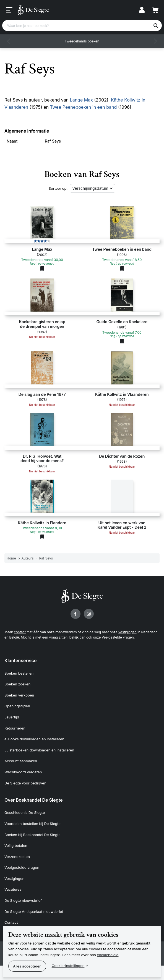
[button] (9, 41)
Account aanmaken (21, 761)
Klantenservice (20, 660)
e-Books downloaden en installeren (34, 739)
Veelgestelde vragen (118, 637)
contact (20, 632)
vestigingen (127, 632)
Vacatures (13, 889)
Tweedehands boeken (82, 41)
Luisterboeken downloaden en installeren (39, 750)
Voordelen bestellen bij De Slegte (32, 824)
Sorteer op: (58, 188)
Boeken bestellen (19, 673)
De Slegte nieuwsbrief (23, 900)
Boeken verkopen (19, 695)
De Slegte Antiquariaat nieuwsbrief (34, 911)
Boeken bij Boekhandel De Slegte (32, 835)
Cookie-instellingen (68, 966)
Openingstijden (17, 706)
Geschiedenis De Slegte (25, 812)
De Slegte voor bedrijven (25, 783)
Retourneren (15, 728)
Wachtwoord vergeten (23, 772)
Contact (11, 922)
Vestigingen (14, 878)
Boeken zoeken (17, 684)
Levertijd (12, 717)
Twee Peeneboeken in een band (83, 107)
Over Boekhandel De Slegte (34, 800)
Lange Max (81, 100)
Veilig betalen (16, 845)
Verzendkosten (17, 857)
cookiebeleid (108, 955)
